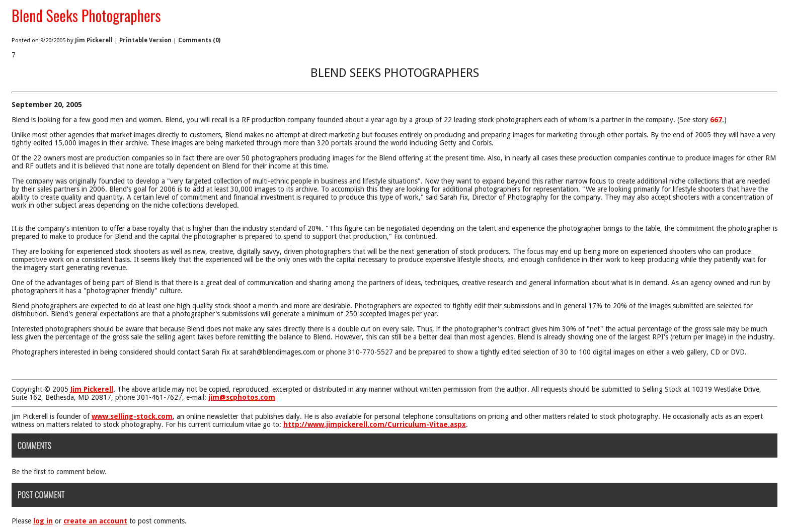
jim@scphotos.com (242, 397)
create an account (95, 521)
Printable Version (145, 40)
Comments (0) (199, 40)
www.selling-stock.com (132, 416)
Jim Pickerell (94, 40)
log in (43, 521)
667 (716, 120)
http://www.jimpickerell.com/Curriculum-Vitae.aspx (375, 424)
